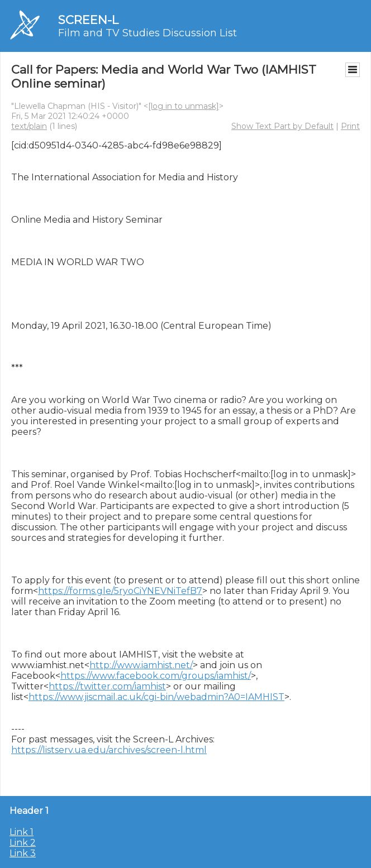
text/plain (29, 126)
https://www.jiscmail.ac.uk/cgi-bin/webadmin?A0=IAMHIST (156, 697)
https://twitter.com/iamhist (107, 686)
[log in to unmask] (184, 106)
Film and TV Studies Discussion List (148, 33)
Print (350, 126)
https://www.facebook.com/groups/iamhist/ (156, 676)
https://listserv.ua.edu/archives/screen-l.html (109, 750)
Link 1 (22, 832)
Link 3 (23, 853)
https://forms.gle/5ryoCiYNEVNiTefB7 (120, 591)
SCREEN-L (88, 20)
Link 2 (23, 843)
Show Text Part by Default (282, 126)
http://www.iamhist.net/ (141, 665)
